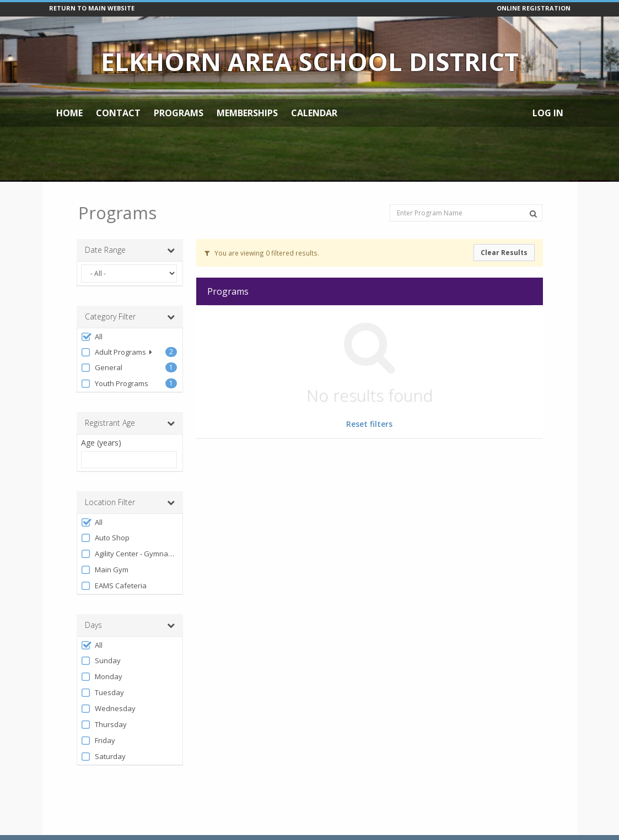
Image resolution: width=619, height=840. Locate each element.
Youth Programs (115, 384)
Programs (179, 113)
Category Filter (130, 317)
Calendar (314, 113)
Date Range (130, 250)
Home (69, 113)
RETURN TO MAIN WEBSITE (92, 8)
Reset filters (369, 424)
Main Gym (105, 570)
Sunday (101, 661)
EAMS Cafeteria (114, 586)
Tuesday (103, 693)
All (92, 337)
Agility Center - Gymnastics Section (129, 554)
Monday (102, 677)
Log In (548, 113)
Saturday (103, 757)
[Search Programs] (533, 214)
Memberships (247, 113)
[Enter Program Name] (466, 213)
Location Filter (130, 502)
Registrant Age (130, 423)
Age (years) (101, 443)
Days (130, 625)
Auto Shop (105, 538)
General (102, 368)
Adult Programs (117, 352)
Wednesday (108, 709)
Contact (118, 113)
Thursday (104, 725)
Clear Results (504, 253)
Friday (98, 741)
